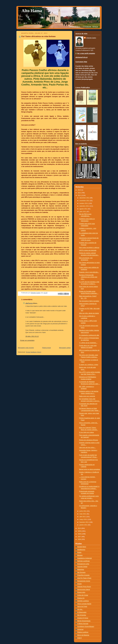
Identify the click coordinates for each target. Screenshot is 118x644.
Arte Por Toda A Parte (84, 578)
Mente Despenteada (84, 621)
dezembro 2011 (85, 198)
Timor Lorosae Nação (84, 604)
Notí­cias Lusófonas (83, 561)
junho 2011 (83, 511)
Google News (82, 547)
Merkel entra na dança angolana (90, 469)
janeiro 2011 (84, 525)
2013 (80, 190)
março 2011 (84, 519)
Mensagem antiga (65, 348)
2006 (80, 539)
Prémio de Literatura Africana (89, 440)
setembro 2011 (85, 206)
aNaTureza (29, 303)
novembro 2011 (85, 201)
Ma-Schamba (82, 615)
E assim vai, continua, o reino (89, 365)
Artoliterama (81, 550)
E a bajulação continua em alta (89, 335)
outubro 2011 (84, 203)
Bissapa (80, 555)
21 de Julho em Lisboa (86, 432)
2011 (80, 195)
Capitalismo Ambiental (85, 558)
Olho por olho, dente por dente (89, 313)
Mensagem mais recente (26, 348)
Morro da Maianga (83, 635)
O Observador (82, 612)
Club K (80, 638)
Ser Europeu (81, 572)
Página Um (81, 598)
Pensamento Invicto (84, 581)
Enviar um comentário (27, 340)
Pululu (79, 552)
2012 (80, 193)
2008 (80, 534)
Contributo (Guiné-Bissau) (86, 627)
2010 (80, 528)
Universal (80, 629)
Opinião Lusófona (83, 601)
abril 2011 (83, 517)
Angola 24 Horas (83, 618)
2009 (80, 531)
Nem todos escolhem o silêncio (89, 248)
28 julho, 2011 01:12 (32, 336)
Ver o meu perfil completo (86, 53)
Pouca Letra (81, 592)
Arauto (79, 584)
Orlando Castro (91, 38)
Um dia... (80, 609)
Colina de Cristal (83, 595)
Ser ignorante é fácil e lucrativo (89, 301)
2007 (80, 537)
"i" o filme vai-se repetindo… (88, 343)
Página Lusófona (83, 632)
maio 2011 (83, 514)
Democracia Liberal (84, 590)
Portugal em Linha (83, 564)
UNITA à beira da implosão (88, 250)
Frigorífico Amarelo (83, 575)
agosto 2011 (84, 209)
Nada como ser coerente (87, 396)
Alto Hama (32, 11)
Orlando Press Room (84, 587)
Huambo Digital (82, 567)
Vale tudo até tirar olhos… (88, 448)
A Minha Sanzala (83, 624)
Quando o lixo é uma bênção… (89, 272)
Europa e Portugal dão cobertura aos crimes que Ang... (88, 277)
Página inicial (46, 348)
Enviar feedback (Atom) (34, 352)
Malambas (81, 570)
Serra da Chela (82, 607)
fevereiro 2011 (84, 522)
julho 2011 (83, 212)
